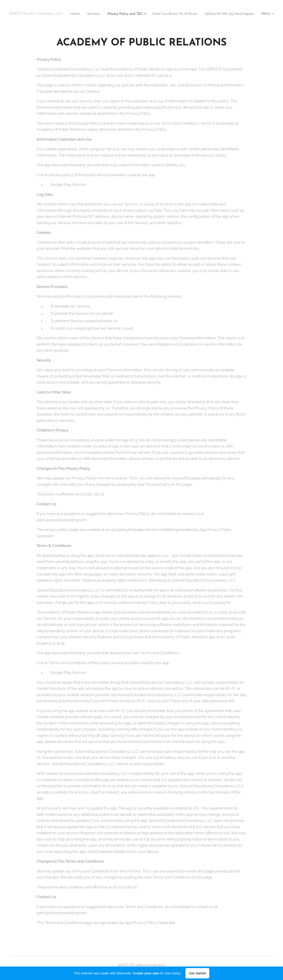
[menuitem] (124, 14)
